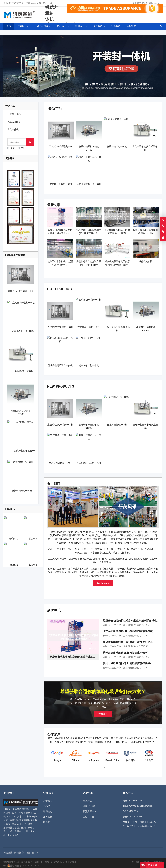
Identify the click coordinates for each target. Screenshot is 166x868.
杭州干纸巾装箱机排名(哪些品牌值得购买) (127, 662)
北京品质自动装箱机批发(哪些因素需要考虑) (128, 629)
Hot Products (59, 288)
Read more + (103, 582)
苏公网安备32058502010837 (24, 864)
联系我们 (146, 3)
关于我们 (137, 3)
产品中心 (48, 804)
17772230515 (16, 3)
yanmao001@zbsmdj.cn (43, 3)
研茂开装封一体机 (30, 860)
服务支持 (48, 815)
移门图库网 (33, 851)
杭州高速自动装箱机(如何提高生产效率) (126, 651)
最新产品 (54, 108)
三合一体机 (13, 129)
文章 (11, 148)
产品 (21, 148)
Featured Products (15, 255)
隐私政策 (158, 860)
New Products (59, 385)
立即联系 (103, 712)
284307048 (133, 809)
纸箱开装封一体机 (28, 807)
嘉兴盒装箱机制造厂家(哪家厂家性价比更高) (128, 640)
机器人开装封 (14, 122)
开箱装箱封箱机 (27, 818)
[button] (77, 93)
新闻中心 (54, 609)
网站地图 (156, 3)
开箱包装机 (20, 851)
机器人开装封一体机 (22, 822)
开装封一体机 (14, 114)
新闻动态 (48, 809)
